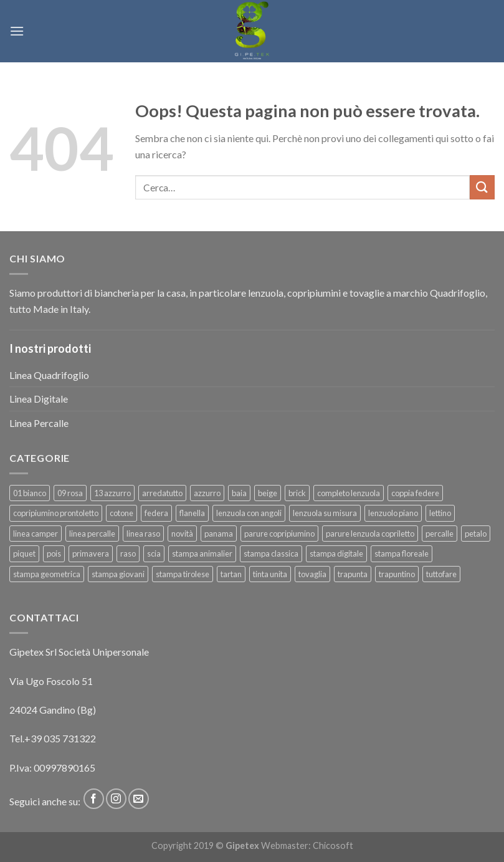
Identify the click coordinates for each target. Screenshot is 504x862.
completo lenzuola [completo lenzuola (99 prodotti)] (349, 493)
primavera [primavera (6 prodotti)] (91, 553)
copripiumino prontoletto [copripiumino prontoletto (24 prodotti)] (56, 513)
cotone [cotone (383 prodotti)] (121, 513)
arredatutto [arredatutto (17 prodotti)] (162, 493)
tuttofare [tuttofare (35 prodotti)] (441, 574)
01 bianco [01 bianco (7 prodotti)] (30, 493)
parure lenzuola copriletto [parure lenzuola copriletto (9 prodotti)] (370, 534)
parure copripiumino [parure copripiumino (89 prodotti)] (279, 534)
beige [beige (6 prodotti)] (268, 493)
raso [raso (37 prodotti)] (128, 553)
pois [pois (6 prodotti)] (54, 553)
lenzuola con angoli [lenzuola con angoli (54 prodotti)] (249, 513)
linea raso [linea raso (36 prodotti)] (143, 534)
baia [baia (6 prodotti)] (239, 493)
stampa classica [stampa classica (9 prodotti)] (271, 553)
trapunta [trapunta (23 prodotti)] (353, 574)
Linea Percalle (39, 423)
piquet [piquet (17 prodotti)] (24, 553)
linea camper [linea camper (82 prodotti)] (36, 534)
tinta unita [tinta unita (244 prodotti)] (270, 574)
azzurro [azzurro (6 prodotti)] (207, 493)
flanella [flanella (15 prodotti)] (192, 513)
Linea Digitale (39, 399)
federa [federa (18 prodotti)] (156, 513)
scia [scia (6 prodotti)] (154, 553)
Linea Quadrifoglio (49, 375)
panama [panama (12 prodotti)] (219, 534)
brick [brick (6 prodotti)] (297, 493)
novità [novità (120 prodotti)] (182, 534)
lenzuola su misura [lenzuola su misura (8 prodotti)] (325, 513)
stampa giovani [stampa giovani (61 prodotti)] (118, 574)
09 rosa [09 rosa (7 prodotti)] (70, 493)
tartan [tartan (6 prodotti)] (231, 574)
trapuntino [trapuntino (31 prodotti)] (397, 574)
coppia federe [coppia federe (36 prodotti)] (415, 493)
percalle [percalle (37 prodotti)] (440, 534)
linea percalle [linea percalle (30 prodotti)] (92, 534)
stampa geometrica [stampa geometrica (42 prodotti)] (47, 574)
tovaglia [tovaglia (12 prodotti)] (312, 574)
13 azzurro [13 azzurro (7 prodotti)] (112, 493)
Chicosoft (333, 845)
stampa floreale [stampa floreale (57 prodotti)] (402, 553)
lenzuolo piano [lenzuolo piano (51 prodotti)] (393, 513)
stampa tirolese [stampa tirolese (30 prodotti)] (183, 574)
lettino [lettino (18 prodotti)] (440, 513)
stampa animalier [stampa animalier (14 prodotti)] (202, 553)
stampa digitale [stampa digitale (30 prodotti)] (336, 553)
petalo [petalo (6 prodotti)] (476, 534)
